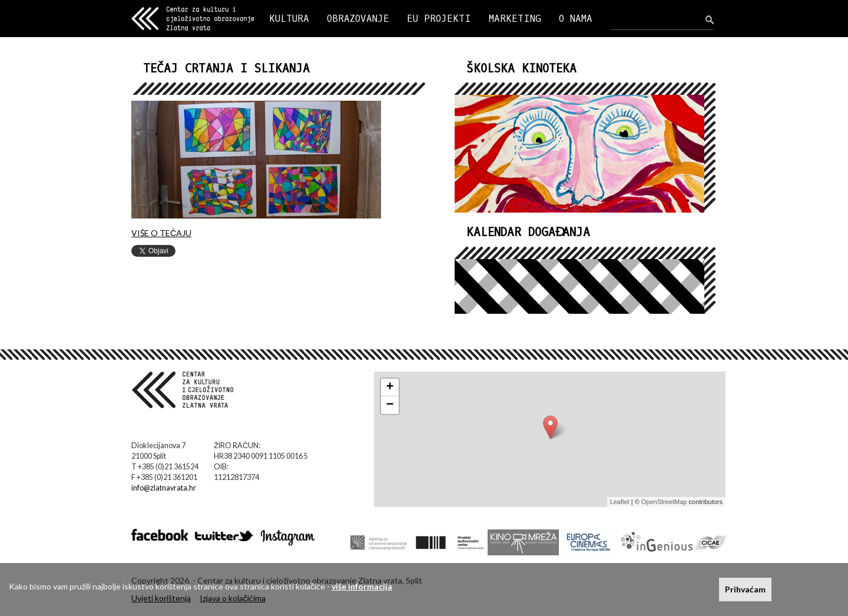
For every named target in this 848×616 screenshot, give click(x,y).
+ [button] (390, 388)
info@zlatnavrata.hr (164, 488)
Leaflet (620, 502)
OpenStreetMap (664, 502)
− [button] (390, 405)
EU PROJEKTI (439, 19)
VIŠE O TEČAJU (161, 233)
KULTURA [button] (289, 19)
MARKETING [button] (515, 19)
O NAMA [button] (576, 19)
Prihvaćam (745, 589)
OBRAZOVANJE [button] (358, 19)
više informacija (362, 586)
